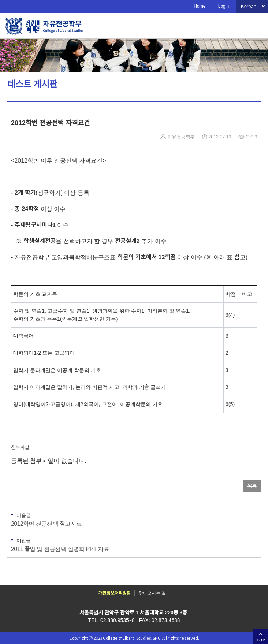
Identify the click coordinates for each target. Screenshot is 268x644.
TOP (261, 640)
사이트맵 (258, 26)
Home (200, 6)
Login (224, 6)
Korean (249, 6)
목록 (252, 486)
